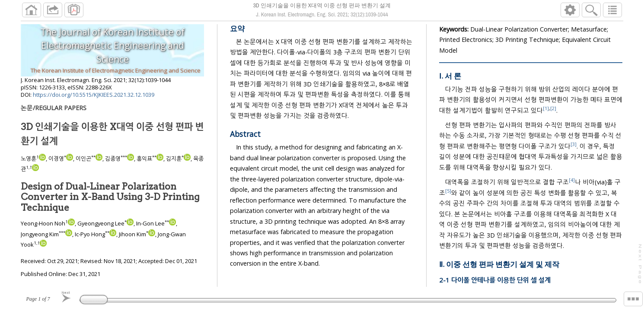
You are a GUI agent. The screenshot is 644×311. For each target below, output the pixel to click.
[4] (573, 184)
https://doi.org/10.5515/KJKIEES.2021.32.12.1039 (94, 98)
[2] (554, 112)
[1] (546, 112)
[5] (449, 194)
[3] (566, 148)
